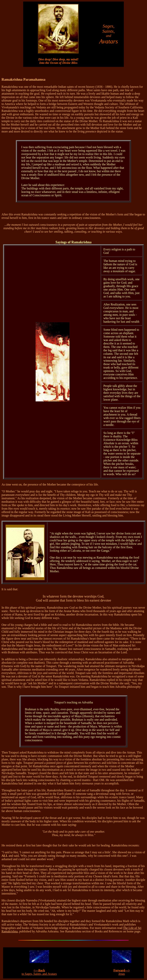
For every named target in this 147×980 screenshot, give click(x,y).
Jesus (122, 972)
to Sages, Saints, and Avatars (39, 972)
